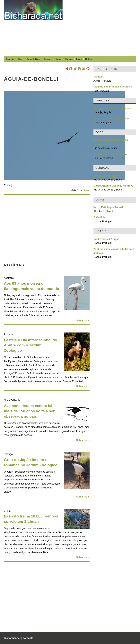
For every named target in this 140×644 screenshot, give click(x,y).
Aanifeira (99, 77)
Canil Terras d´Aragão (106, 239)
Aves (87, 190)
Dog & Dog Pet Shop (106, 176)
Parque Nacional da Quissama (111, 118)
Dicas (20, 59)
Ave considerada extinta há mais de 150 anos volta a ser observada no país (29, 411)
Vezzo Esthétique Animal (108, 207)
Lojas (79, 59)
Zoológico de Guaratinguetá (110, 154)
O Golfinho (100, 217)
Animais (10, 59)
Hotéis (88, 59)
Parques (48, 59)
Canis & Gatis (34, 59)
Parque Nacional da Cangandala (113, 108)
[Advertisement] (103, 27)
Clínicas (69, 59)
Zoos (58, 59)
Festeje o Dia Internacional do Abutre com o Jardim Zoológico (31, 345)
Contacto (28, 638)
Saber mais (83, 320)
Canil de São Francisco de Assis (113, 87)
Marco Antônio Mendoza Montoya (113, 186)
